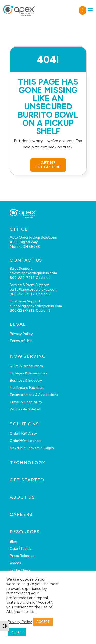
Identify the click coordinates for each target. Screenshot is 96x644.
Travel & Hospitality (26, 402)
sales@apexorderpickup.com (33, 273)
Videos (15, 563)
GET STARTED (27, 480)
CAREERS (21, 514)
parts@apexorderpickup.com (34, 290)
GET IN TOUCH (83, 10)
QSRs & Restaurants (26, 366)
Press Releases (22, 556)
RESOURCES (25, 532)
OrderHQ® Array (23, 434)
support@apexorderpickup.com (36, 306)
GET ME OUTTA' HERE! (48, 165)
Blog (13, 541)
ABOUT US (22, 497)
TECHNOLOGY (28, 463)
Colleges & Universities (28, 373)
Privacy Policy (21, 334)
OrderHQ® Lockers (26, 441)
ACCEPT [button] (43, 622)
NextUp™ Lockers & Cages (32, 448)
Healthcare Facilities (27, 388)
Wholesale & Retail (25, 409)
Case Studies (20, 549)
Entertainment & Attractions (34, 395)
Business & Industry (26, 380)
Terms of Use (21, 341)
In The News (20, 570)
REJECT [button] (17, 632)
